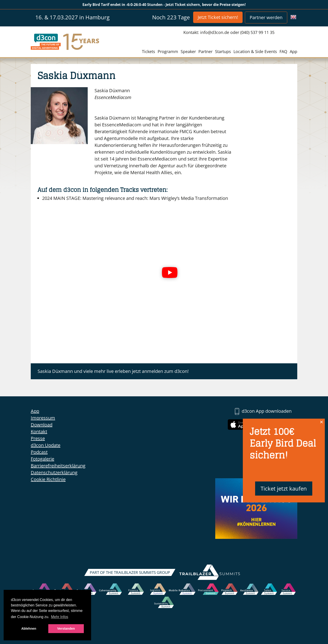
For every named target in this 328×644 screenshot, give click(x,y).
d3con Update (46, 445)
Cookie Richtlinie (48, 479)
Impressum (43, 418)
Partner (205, 51)
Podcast (39, 452)
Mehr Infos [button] (60, 617)
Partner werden (266, 17)
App (293, 51)
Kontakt (39, 431)
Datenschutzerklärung (54, 472)
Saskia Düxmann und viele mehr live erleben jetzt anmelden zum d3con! (113, 371)
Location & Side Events (255, 51)
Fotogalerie (42, 459)
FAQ (283, 51)
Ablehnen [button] (29, 629)
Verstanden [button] (66, 629)
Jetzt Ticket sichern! (218, 17)
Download (42, 425)
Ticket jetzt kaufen (284, 488)
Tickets (149, 51)
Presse (38, 438)
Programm (168, 51)
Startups (223, 51)
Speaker (188, 51)
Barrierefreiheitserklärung (58, 466)
